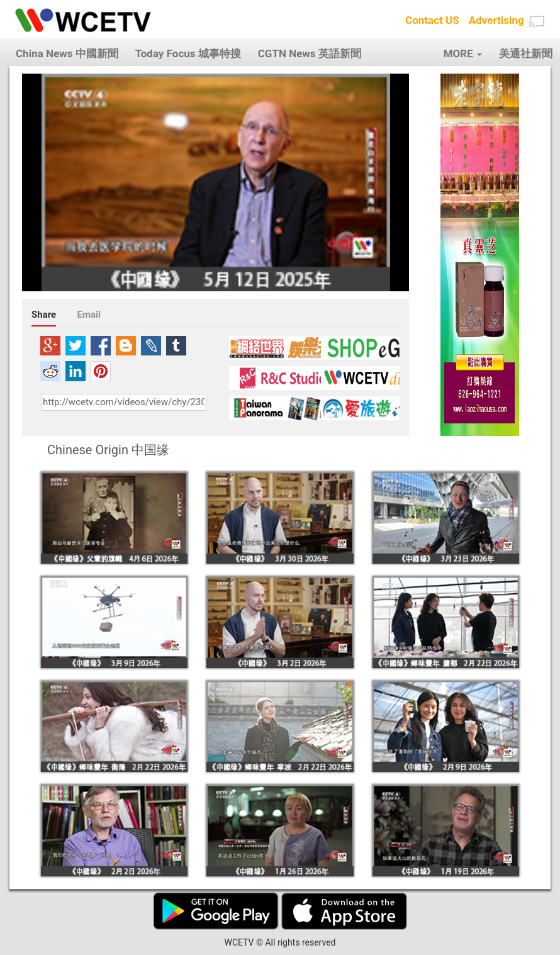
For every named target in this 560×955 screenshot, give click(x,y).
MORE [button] (463, 53)
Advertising (496, 20)
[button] (537, 21)
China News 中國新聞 (67, 53)
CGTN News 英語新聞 (310, 53)
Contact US (432, 20)
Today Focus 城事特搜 (188, 53)
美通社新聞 (526, 53)
